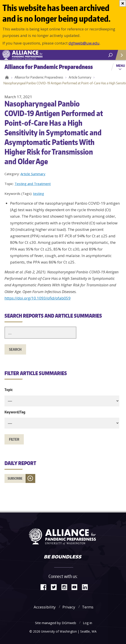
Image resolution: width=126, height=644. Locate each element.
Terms (88, 607)
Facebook (45, 587)
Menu (120, 66)
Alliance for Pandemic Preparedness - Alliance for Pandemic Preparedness (34, 55)
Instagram (66, 587)
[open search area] (110, 55)
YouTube (76, 587)
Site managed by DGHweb (56, 623)
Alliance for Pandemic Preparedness (39, 77)
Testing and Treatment (33, 184)
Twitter (55, 587)
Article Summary (80, 77)
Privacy (69, 607)
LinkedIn (86, 587)
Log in (87, 623)
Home (6, 77)
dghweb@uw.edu (84, 43)
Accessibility (45, 607)
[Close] (123, 3)
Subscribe (15, 478)
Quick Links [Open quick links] (119, 57)
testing (39, 193)
